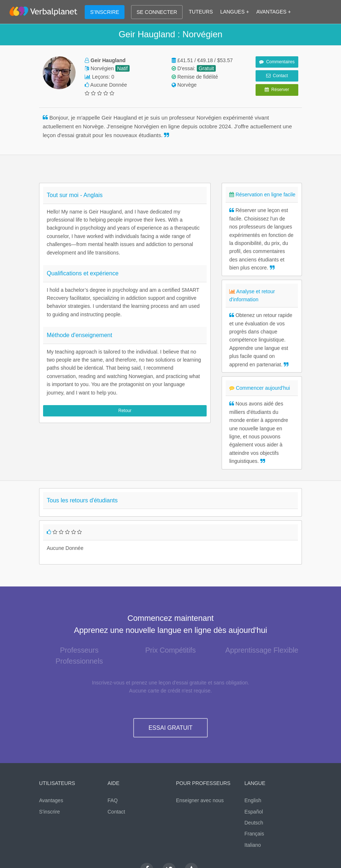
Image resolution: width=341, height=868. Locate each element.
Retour (125, 411)
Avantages (51, 800)
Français (254, 834)
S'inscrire (49, 812)
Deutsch (254, 823)
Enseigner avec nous (200, 800)
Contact (277, 76)
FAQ (113, 800)
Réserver (277, 90)
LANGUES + (235, 12)
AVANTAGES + (274, 12)
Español (254, 812)
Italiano (253, 845)
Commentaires (277, 62)
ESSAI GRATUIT (171, 728)
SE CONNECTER (157, 12)
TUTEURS (201, 12)
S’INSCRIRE (105, 12)
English (253, 800)
